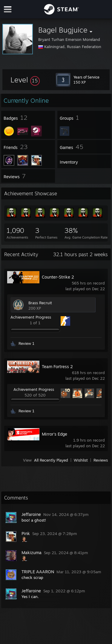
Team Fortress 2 (57, 366)
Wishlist (81, 460)
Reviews (101, 460)
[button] (25, 80)
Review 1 (26, 343)
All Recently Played (51, 460)
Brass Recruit (40, 303)
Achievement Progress (31, 317)
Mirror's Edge (55, 434)
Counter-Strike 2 (58, 277)
